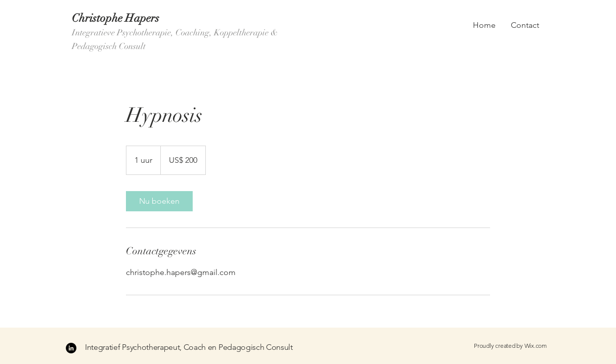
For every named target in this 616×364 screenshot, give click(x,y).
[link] (159, 201)
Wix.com (536, 346)
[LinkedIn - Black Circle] (71, 348)
